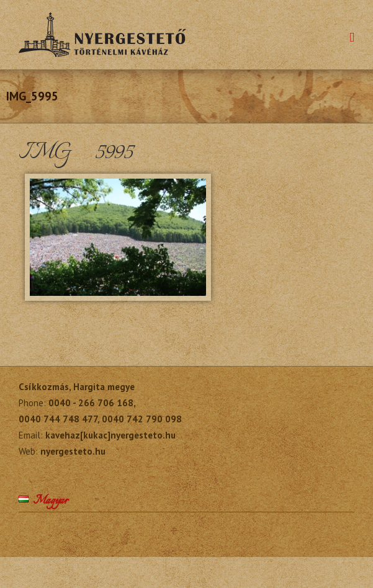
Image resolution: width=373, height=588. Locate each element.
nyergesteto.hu (73, 451)
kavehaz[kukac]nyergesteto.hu (110, 435)
